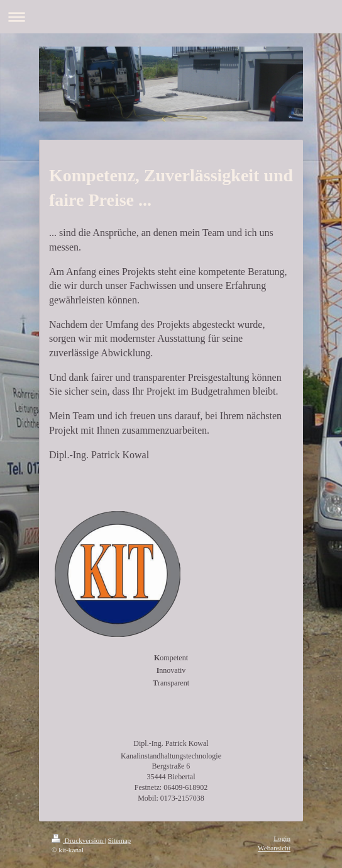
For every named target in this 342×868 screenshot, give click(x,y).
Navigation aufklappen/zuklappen (171, 17)
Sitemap (120, 840)
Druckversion (78, 840)
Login (282, 838)
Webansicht (274, 848)
